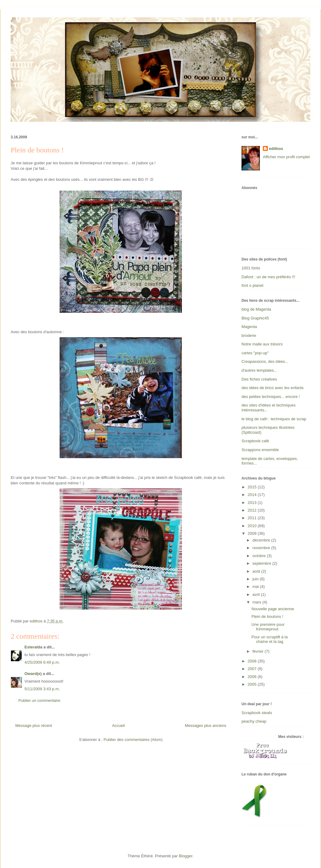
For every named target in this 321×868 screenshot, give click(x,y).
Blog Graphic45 (255, 318)
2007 (253, 669)
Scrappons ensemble (260, 450)
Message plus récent (34, 726)
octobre (260, 556)
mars (258, 602)
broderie (249, 336)
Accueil (118, 726)
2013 (253, 503)
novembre (262, 548)
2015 (253, 487)
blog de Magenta (256, 309)
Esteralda (33, 647)
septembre (262, 563)
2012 (253, 510)
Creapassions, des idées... (265, 361)
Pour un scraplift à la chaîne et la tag (269, 639)
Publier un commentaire (39, 700)
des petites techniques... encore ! (271, 397)
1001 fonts (251, 268)
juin (256, 579)
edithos (276, 149)
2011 (253, 518)
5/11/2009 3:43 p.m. (42, 689)
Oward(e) (33, 674)
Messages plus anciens (206, 726)
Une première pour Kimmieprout (268, 627)
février (259, 651)
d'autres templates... (259, 370)
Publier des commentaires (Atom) (133, 740)
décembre (262, 540)
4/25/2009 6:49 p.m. (42, 662)
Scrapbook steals (257, 713)
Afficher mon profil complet (286, 157)
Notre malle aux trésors (262, 344)
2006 (253, 677)
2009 (253, 533)
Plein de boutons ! (267, 616)
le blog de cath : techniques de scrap (274, 419)
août (257, 571)
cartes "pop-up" (255, 353)
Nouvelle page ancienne (273, 609)
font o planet (253, 285)
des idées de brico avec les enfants (273, 388)
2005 (253, 684)
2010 (253, 526)
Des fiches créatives (259, 379)
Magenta (249, 327)
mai (256, 587)
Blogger (186, 856)
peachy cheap (254, 721)
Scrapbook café (255, 441)
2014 (253, 495)
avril (257, 594)
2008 (253, 661)
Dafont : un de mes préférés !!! (268, 277)
